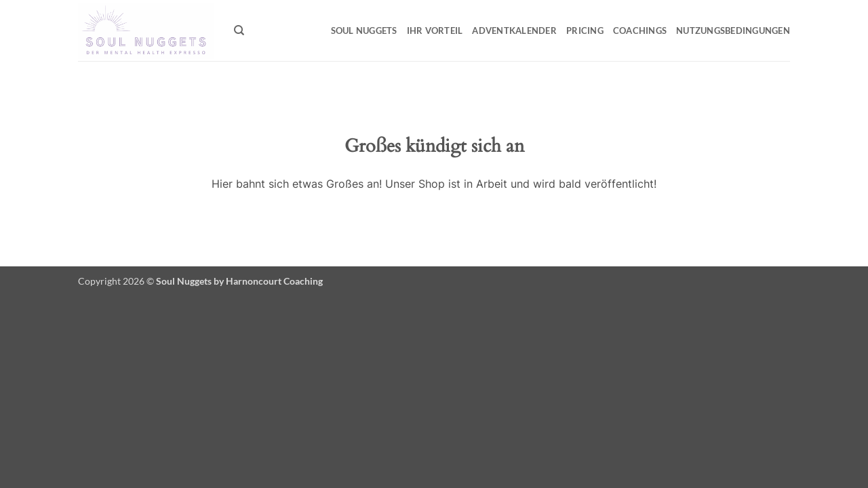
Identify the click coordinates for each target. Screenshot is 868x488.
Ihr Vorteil (435, 30)
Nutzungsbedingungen (733, 30)
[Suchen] (239, 30)
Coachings (640, 30)
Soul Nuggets (364, 30)
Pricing (585, 30)
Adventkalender (514, 30)
